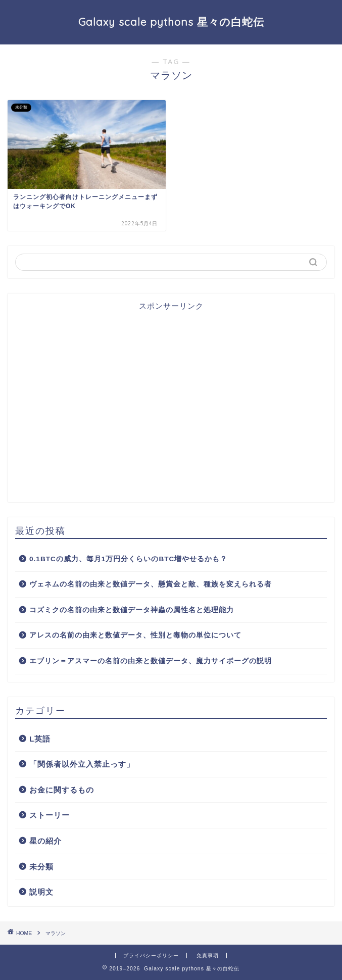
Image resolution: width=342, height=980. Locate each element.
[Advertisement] (171, 408)
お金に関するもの (62, 790)
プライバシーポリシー (151, 955)
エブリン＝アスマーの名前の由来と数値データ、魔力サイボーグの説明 (151, 661)
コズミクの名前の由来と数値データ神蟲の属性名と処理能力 (132, 610)
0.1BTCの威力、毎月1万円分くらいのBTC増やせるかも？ (128, 559)
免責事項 (208, 955)
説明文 (41, 892)
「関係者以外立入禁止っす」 (82, 764)
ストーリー (50, 815)
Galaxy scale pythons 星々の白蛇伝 (171, 22)
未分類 (41, 867)
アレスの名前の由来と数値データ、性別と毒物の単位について (135, 635)
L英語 (40, 739)
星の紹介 (45, 841)
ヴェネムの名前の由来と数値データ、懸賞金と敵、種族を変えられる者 (151, 584)
